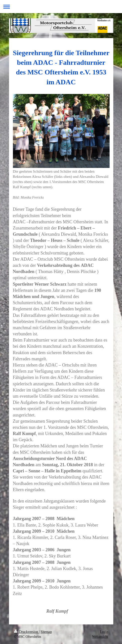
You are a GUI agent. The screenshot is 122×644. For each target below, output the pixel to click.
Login (104, 632)
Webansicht (100, 637)
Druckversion (26, 632)
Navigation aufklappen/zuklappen (61, 7)
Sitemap (46, 632)
